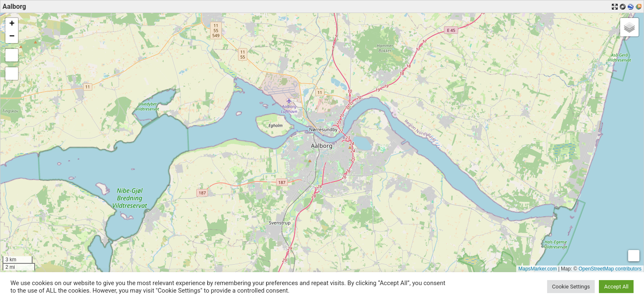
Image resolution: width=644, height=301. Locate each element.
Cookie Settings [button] (571, 287)
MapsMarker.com (538, 269)
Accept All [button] (616, 287)
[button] (12, 24)
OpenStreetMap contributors (610, 269)
